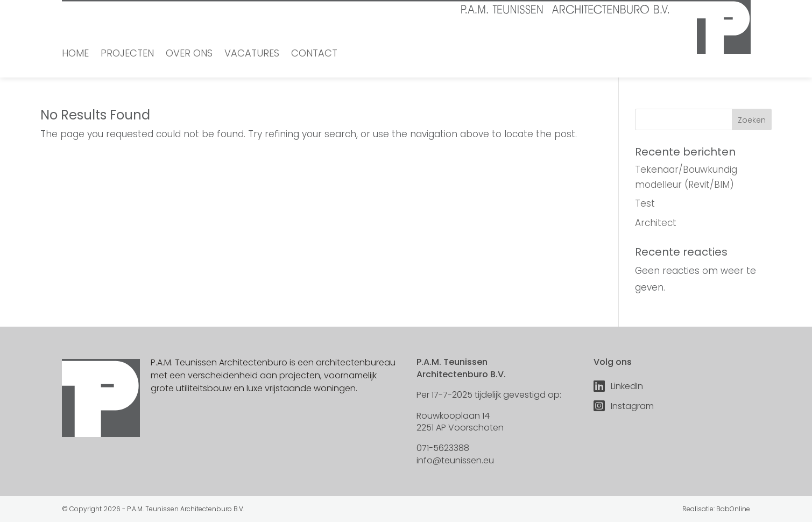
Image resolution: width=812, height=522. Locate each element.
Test (645, 203)
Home (75, 55)
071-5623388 (443, 448)
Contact (314, 55)
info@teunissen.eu (455, 460)
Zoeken (752, 120)
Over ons (189, 55)
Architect (656, 223)
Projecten (127, 55)
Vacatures (252, 55)
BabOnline (733, 509)
